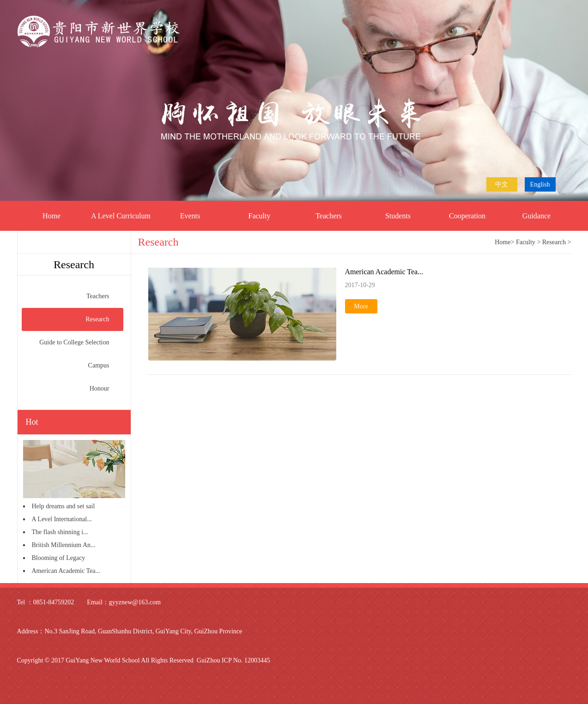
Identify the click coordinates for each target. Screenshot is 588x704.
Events (190, 216)
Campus (106, 365)
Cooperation (467, 216)
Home (52, 216)
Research (104, 319)
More (361, 306)
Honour (106, 388)
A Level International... (62, 519)
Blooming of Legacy (59, 558)
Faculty (260, 216)
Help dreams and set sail (64, 506)
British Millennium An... (64, 545)
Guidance (536, 216)
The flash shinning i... (60, 532)
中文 (502, 184)
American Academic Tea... (66, 571)
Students (398, 216)
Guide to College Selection (81, 342)
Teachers (329, 216)
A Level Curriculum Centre (121, 221)
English (540, 184)
